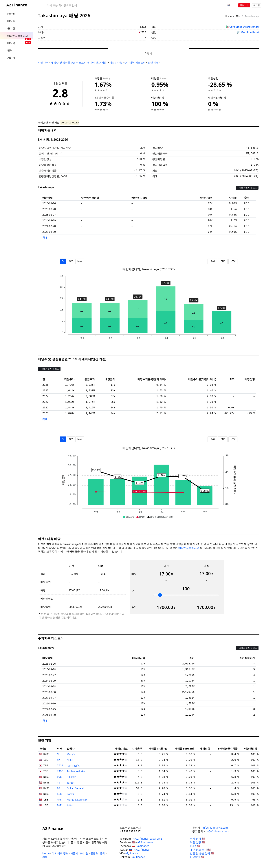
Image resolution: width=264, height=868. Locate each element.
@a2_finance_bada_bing (148, 839)
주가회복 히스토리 (135, 62)
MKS (59, 800)
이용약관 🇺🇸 (197, 857)
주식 (238, 16)
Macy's (71, 754)
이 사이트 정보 (60, 853)
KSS (59, 794)
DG (59, 788)
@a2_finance (142, 850)
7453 (60, 771)
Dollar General (75, 788)
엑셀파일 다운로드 (247, 188)
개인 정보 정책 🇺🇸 (200, 850)
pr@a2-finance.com (218, 831)
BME (59, 805)
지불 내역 (43, 62)
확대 (45, 237)
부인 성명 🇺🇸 (197, 842)
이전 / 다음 (116, 62)
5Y (63, 261)
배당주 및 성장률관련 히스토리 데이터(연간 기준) (79, 62)
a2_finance (132, 853)
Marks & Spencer (77, 800)
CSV (233, 261)
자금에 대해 (77, 853)
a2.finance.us (145, 842)
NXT (59, 760)
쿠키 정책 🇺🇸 (197, 839)
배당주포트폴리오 (189, 548)
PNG (223, 261)
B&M (70, 805)
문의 (103, 853)
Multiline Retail (250, 32)
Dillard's (72, 777)
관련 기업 (153, 62)
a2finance (143, 846)
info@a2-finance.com (215, 828)
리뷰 (45, 857)
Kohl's (70, 794)
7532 (60, 766)
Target (71, 783)
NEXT (70, 760)
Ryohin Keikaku (76, 771)
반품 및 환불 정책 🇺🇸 (202, 853)
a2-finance (139, 857)
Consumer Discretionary (244, 27)
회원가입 (244, 5)
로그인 (256, 5)
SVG (212, 261)
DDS (59, 777)
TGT (59, 783)
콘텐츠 (94, 853)
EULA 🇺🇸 (195, 846)
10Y (71, 261)
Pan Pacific (73, 766)
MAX (80, 261)
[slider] (160, 595)
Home (228, 16)
